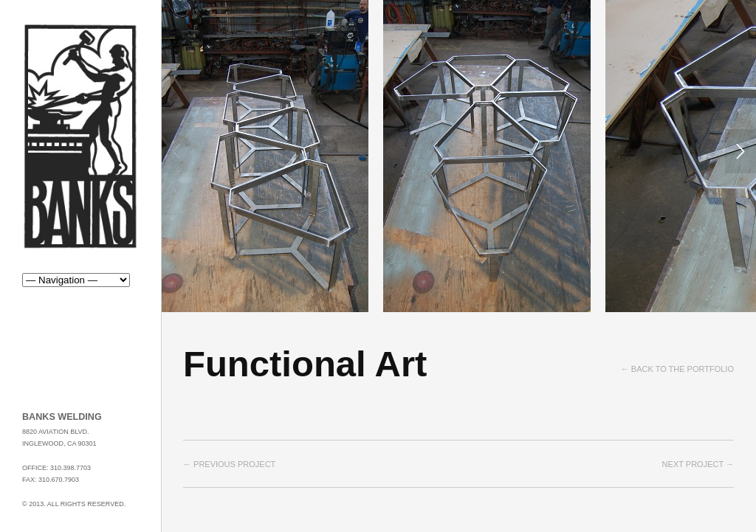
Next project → (698, 464)
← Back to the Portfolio (677, 369)
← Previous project (229, 464)
